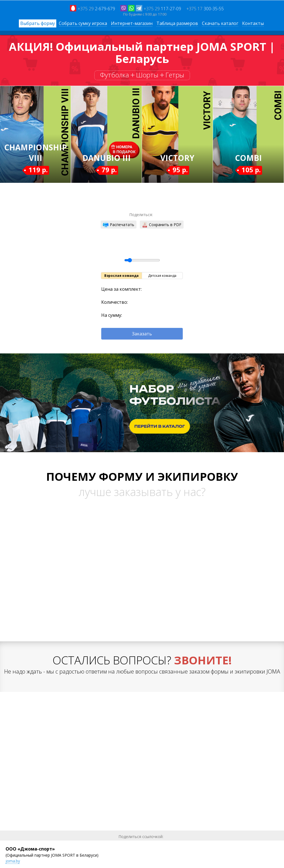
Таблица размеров (177, 23)
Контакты (253, 23)
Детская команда (162, 276)
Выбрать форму (38, 23)
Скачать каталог (220, 23)
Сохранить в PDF (162, 225)
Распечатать (119, 225)
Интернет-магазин (132, 23)
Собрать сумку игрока (83, 23)
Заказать (142, 334)
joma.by (13, 861)
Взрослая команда (121, 276)
